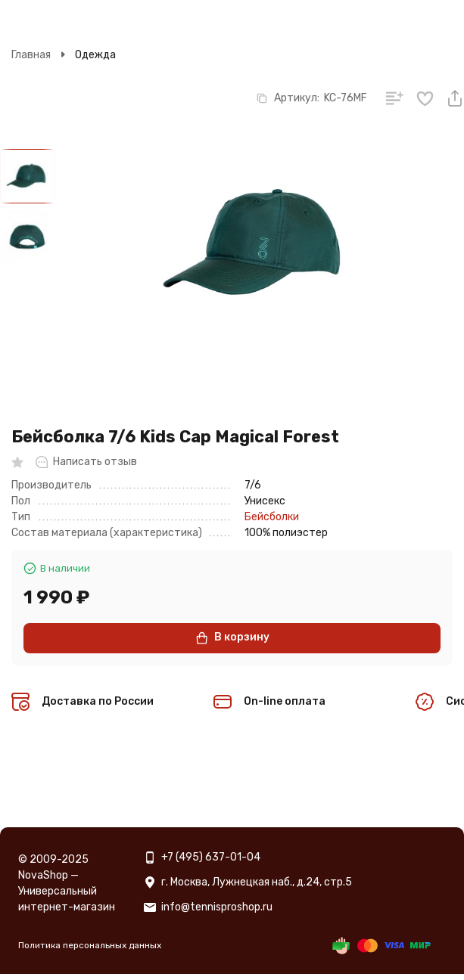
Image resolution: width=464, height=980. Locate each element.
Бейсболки (272, 517)
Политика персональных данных (90, 945)
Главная (31, 55)
